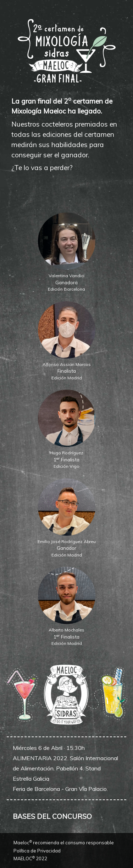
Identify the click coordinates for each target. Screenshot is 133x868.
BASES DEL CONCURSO (52, 816)
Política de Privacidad (37, 851)
